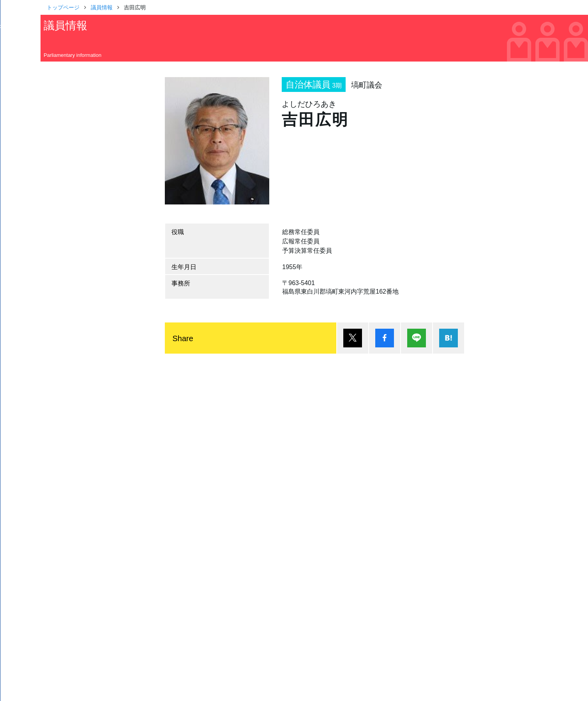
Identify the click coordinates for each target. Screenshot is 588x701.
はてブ (449, 338)
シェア (385, 338)
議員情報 (102, 7)
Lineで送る (417, 338)
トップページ (63, 7)
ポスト (353, 338)
